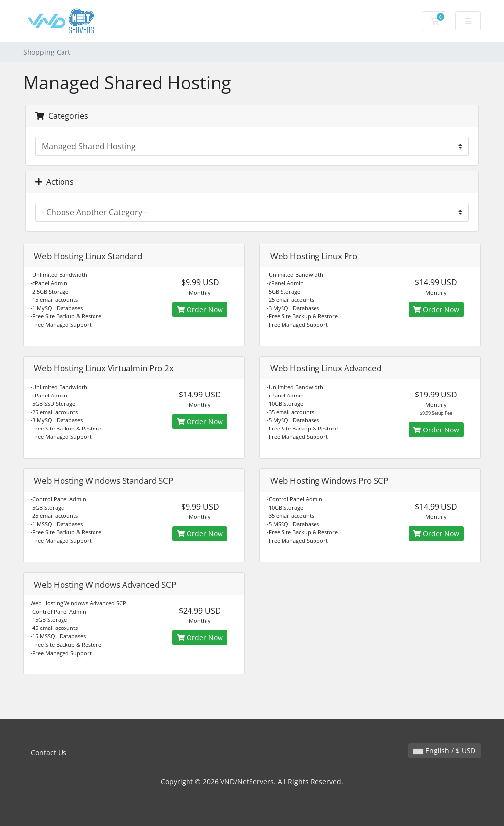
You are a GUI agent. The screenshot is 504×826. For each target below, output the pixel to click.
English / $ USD (444, 750)
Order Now (200, 310)
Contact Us (49, 752)
